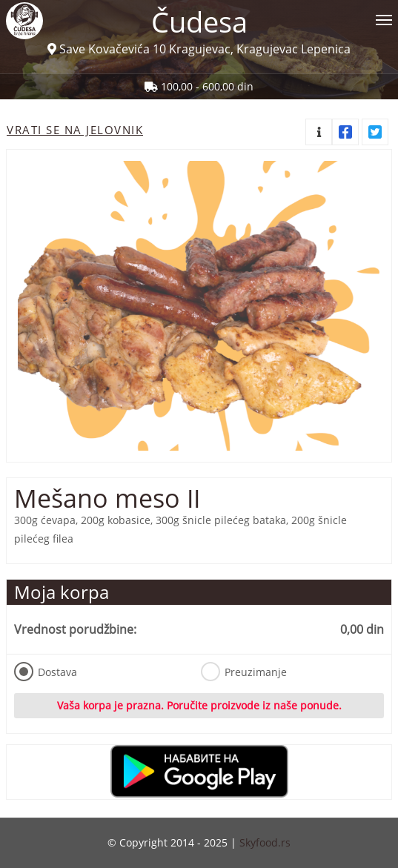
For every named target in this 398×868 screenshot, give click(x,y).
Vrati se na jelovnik (75, 130)
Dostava (46, 672)
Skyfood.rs (265, 842)
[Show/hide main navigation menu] (199, 14)
